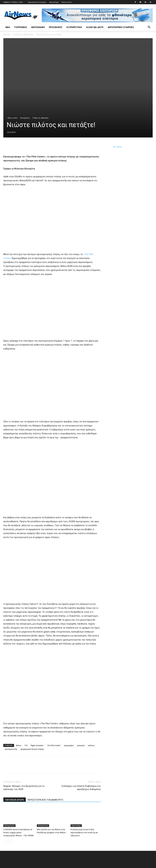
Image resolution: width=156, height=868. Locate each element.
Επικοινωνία (66, 2)
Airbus (19, 745)
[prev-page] (5, 842)
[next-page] (10, 842)
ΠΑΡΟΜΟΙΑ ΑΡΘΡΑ (15, 800)
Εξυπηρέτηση (74, 27)
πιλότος (91, 745)
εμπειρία (81, 745)
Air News (117, 147)
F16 (26, 745)
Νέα (8, 27)
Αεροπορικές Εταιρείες (37, 2)
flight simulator (37, 745)
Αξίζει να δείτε (95, 27)
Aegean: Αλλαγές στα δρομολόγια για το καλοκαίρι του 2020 (24, 788)
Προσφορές (56, 27)
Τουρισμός (21, 27)
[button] (149, 27)
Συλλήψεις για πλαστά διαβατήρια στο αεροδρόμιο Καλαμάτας (81, 788)
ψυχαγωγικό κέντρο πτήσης (32, 749)
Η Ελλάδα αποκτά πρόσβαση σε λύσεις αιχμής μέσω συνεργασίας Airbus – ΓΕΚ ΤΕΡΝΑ (18, 832)
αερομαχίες (69, 745)
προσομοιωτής (11, 749)
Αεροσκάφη (54, 2)
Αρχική (6, 34)
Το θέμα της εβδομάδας (23, 34)
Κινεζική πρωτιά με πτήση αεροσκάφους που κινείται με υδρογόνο (84, 832)
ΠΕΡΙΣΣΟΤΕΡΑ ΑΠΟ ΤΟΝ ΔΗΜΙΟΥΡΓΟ (45, 800)
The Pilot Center (54, 745)
